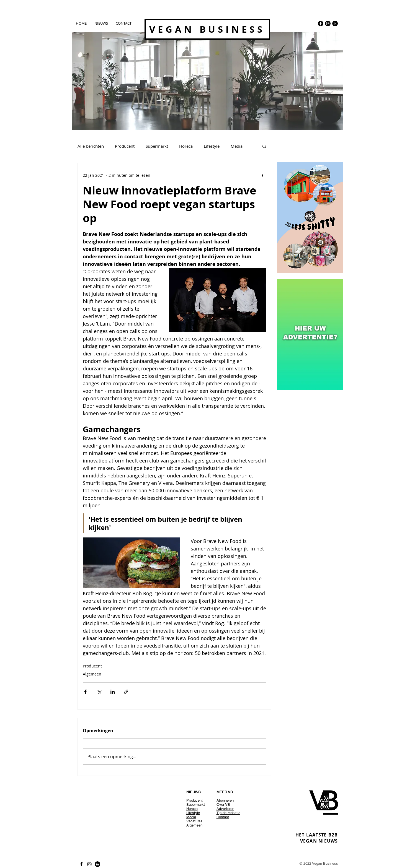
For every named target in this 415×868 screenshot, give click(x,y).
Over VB (223, 805)
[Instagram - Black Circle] (328, 24)
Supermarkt (157, 146)
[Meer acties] (263, 175)
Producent (125, 146)
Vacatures (194, 821)
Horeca (186, 146)
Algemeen (92, 674)
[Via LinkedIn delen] (113, 692)
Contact (223, 817)
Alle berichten (91, 146)
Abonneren (225, 800)
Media (237, 146)
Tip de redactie (228, 813)
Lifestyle (212, 146)
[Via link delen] (126, 692)
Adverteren (225, 809)
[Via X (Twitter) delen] (99, 692)
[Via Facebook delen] (85, 692)
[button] (264, 146)
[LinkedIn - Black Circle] (335, 24)
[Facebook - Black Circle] (321, 24)
